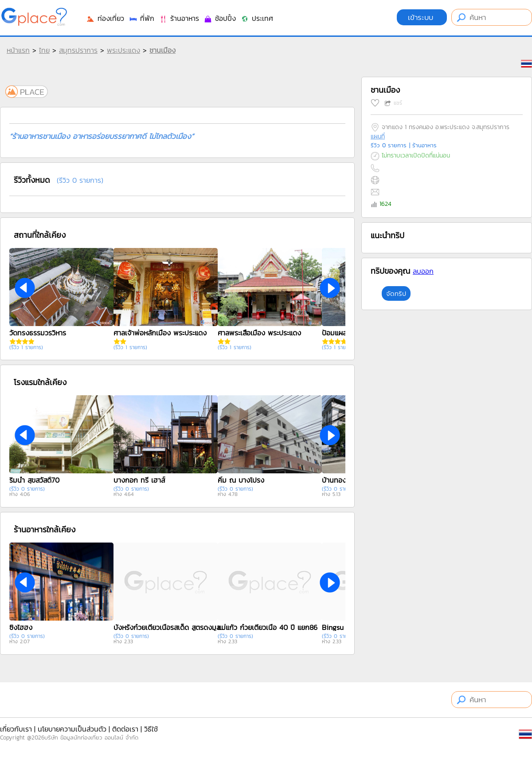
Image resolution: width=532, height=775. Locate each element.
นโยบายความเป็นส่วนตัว (72, 729)
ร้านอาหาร (179, 18)
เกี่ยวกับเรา (16, 729)
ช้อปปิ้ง (220, 18)
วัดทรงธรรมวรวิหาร (38, 333)
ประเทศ (257, 18)
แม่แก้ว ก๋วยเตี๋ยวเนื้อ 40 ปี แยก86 (268, 627)
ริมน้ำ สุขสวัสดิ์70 (34, 480)
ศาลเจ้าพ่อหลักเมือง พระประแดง (160, 333)
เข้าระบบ (422, 17)
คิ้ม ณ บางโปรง (241, 480)
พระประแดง (123, 50)
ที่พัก (141, 18)
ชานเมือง (162, 50)
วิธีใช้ (151, 729)
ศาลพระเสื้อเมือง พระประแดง (259, 333)
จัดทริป (396, 293)
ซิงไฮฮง (21, 627)
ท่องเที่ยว (105, 18)
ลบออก (423, 271)
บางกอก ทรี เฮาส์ (139, 480)
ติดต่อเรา (125, 729)
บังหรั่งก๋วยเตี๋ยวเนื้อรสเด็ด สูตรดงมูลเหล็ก (169, 627)
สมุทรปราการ (78, 50)
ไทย (44, 50)
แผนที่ (378, 136)
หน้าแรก (18, 50)
